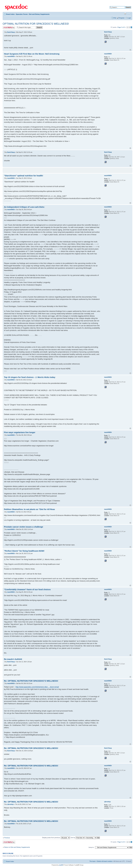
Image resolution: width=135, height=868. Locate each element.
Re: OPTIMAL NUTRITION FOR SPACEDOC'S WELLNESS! (31, 681)
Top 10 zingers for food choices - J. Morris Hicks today (30, 377)
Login (129, 18)
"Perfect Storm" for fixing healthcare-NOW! (24, 551)
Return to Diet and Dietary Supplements (17, 847)
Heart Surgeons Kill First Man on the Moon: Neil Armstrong (32, 54)
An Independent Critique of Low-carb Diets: (24, 207)
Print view (125, 14)
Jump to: (91, 847)
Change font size (129, 14)
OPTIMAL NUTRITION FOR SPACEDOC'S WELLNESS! (36, 24)
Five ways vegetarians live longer (20, 432)
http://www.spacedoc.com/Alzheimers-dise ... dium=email (37, 687)
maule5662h (11, 56)
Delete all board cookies (105, 861)
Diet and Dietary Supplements (39, 14)
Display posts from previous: (56, 838)
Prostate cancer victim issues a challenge (24, 527)
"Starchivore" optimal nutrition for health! (24, 176)
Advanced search (125, 9)
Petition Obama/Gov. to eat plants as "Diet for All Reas (29, 509)
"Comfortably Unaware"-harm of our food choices (27, 589)
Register (122, 18)
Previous (7, 838)
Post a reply (9, 27)
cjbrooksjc (10, 804)
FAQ (115, 18)
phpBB (61, 865)
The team (92, 861)
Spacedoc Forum (22, 14)
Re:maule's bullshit (13, 659)
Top (130, 50)
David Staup (11, 32)
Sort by (78, 838)
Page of (121, 27)
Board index (10, 14)
